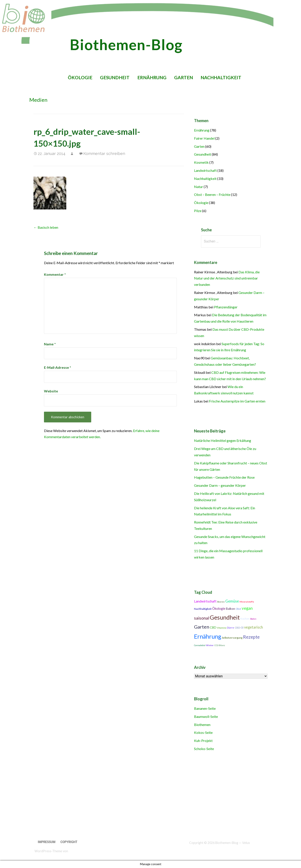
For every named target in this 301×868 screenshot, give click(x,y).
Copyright (69, 842)
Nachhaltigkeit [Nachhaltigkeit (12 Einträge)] (203, 609)
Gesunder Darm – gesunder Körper (220, 485)
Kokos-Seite (203, 732)
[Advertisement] (138, 796)
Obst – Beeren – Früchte (212, 194)
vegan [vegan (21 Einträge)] (247, 608)
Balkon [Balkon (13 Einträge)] (230, 609)
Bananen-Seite (205, 708)
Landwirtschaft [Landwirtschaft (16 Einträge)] (205, 601)
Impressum (47, 842)
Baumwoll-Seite (206, 716)
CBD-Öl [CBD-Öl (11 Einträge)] (239, 628)
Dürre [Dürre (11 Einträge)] (231, 628)
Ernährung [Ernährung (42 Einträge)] (208, 636)
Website (51, 391)
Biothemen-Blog (126, 44)
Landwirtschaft (205, 170)
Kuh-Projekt (203, 741)
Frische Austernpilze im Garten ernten (237, 401)
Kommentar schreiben (104, 154)
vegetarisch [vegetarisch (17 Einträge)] (254, 627)
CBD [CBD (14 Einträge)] (213, 627)
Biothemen (202, 725)
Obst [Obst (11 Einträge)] (238, 609)
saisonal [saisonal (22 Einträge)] (202, 618)
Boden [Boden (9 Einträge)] (253, 619)
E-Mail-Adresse (58, 367)
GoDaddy (75, 851)
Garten (184, 77)
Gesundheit (115, 77)
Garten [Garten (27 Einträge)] (202, 627)
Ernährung (152, 77)
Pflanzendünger (226, 307)
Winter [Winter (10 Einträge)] (210, 645)
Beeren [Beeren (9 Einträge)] (221, 602)
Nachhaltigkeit (221, 77)
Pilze (198, 211)
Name (50, 344)
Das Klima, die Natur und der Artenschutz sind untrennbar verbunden (227, 278)
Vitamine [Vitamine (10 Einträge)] (222, 628)
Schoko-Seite (204, 749)
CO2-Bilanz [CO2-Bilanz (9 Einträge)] (220, 645)
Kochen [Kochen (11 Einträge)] (245, 619)
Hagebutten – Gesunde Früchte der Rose (224, 477)
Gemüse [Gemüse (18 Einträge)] (232, 601)
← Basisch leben (46, 227)
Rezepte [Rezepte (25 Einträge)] (251, 637)
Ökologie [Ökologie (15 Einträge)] (219, 608)
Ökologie (80, 77)
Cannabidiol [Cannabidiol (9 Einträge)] (200, 645)
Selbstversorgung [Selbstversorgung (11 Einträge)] (232, 638)
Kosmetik (201, 162)
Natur (199, 187)
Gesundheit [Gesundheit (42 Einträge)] (225, 617)
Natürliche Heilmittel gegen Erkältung (223, 440)
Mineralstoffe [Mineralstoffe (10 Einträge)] (247, 602)
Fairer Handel (204, 138)
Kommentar (55, 274)
